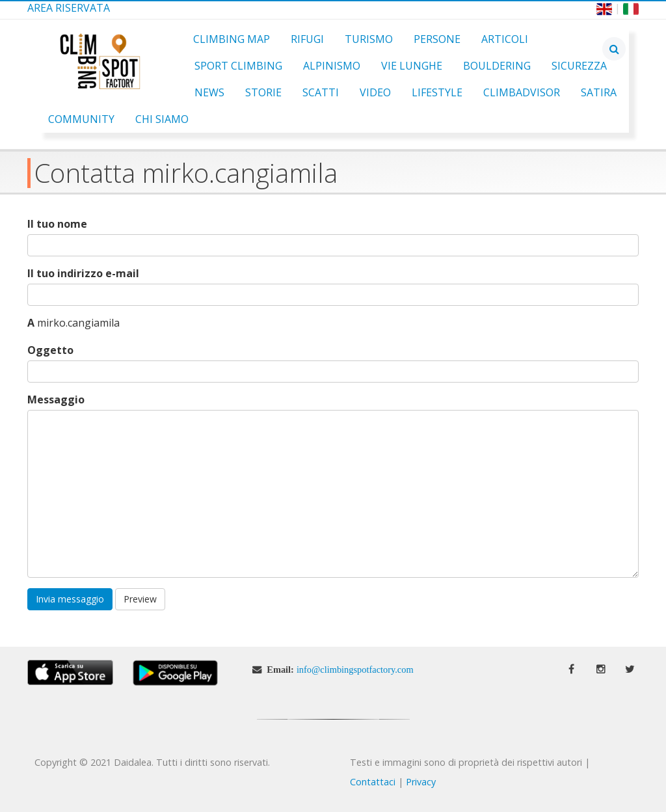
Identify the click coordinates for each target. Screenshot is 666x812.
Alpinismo (332, 66)
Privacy (421, 782)
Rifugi (307, 39)
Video (375, 92)
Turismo (369, 39)
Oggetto (50, 350)
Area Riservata (69, 8)
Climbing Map (232, 39)
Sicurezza (579, 66)
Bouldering (497, 66)
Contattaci (373, 782)
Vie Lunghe (412, 66)
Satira (599, 92)
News (209, 92)
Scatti (321, 92)
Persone (437, 39)
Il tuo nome (57, 224)
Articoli (505, 39)
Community (81, 119)
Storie (263, 92)
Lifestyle (437, 92)
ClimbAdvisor (522, 92)
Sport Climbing (238, 66)
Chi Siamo (162, 119)
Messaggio (56, 400)
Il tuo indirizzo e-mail (83, 274)
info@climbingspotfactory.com (355, 670)
